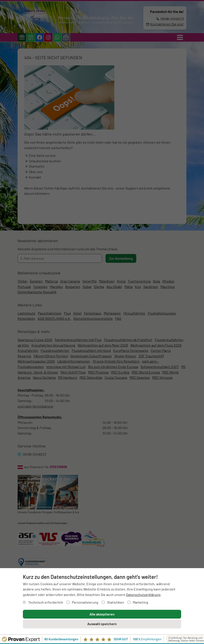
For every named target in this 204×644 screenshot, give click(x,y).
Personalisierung (82, 602)
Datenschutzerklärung (143, 595)
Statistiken (113, 602)
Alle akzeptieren (102, 614)
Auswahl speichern (102, 624)
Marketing (138, 602)
